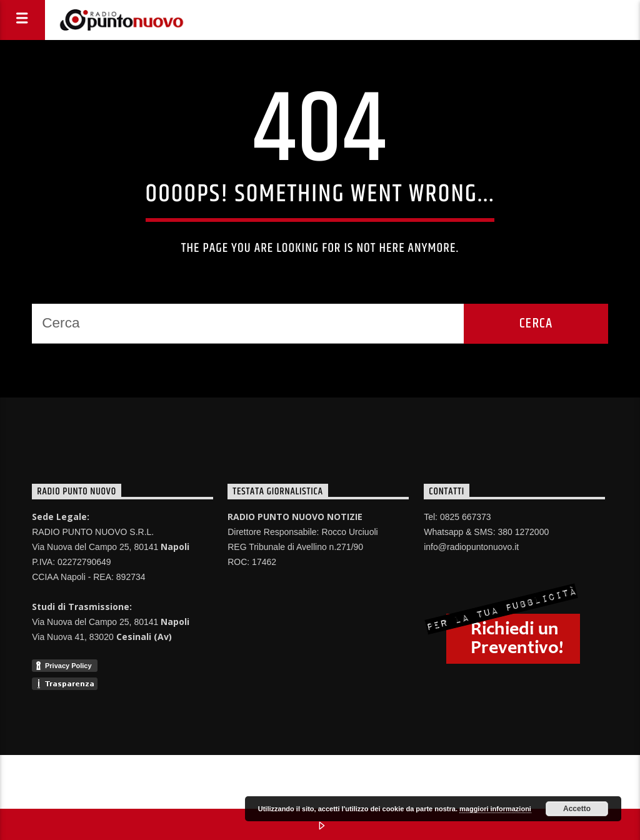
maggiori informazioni (495, 809)
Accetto (577, 809)
